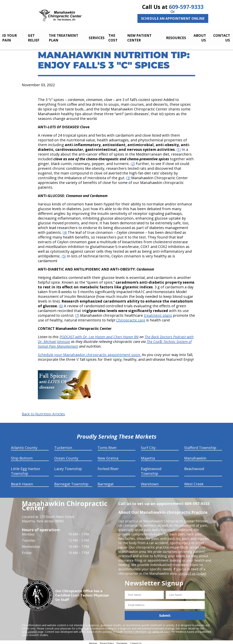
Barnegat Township (71, 482)
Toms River (107, 446)
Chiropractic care (131, 318)
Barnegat (106, 482)
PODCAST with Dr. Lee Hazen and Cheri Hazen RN (99, 335)
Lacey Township (68, 467)
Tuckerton (63, 446)
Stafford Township (200, 446)
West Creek (194, 482)
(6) (61, 304)
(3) (128, 176)
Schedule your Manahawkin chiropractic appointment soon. (89, 353)
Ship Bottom (22, 456)
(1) (179, 147)
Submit (165, 613)
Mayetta (148, 456)
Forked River (108, 467)
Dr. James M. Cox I (159, 630)
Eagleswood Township (151, 469)
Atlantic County (24, 446)
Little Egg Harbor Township (26, 469)
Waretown (150, 482)
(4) (65, 230)
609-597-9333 (186, 7)
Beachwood (194, 467)
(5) (64, 254)
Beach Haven (22, 482)
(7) (77, 313)
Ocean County (66, 456)
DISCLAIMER (29, 630)
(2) (133, 162)
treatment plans (158, 313)
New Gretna (108, 456)
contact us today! (192, 571)
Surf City (148, 446)
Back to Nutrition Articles (43, 412)
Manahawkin (195, 456)
